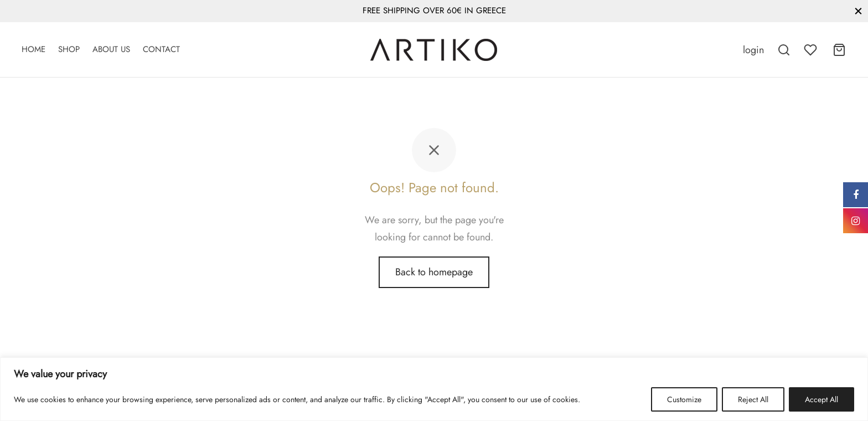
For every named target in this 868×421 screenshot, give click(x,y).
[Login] (753, 50)
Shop (69, 49)
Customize (684, 399)
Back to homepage (434, 272)
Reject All (753, 399)
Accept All (821, 399)
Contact (161, 49)
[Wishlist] (812, 50)
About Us (111, 49)
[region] (434, 389)
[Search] (784, 50)
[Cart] (839, 50)
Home (33, 49)
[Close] (858, 11)
